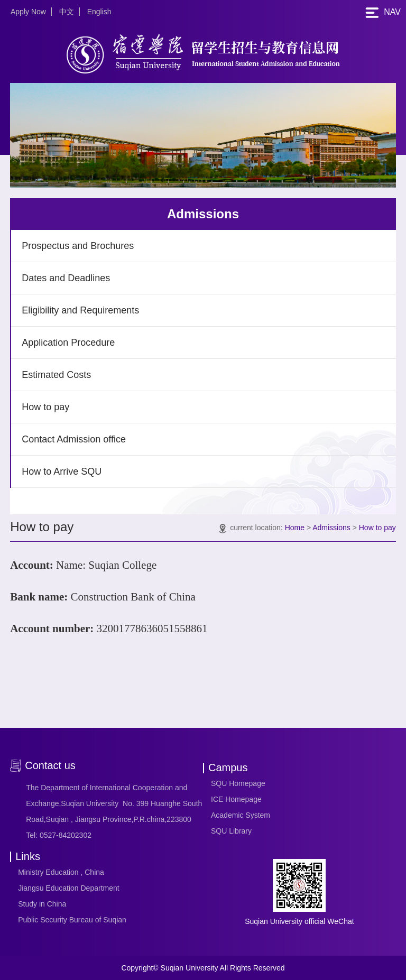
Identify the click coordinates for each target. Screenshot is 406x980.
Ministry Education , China (61, 872)
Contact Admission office (74, 439)
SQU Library (231, 831)
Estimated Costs (56, 375)
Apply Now (28, 12)
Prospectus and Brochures (78, 246)
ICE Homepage (236, 799)
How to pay (45, 407)
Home (295, 528)
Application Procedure (68, 343)
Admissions (331, 528)
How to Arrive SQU (62, 471)
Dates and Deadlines (66, 278)
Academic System (241, 815)
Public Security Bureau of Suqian (72, 920)
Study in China (42, 904)
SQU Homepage (238, 783)
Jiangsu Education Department (68, 888)
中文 (67, 12)
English (99, 12)
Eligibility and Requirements (80, 310)
